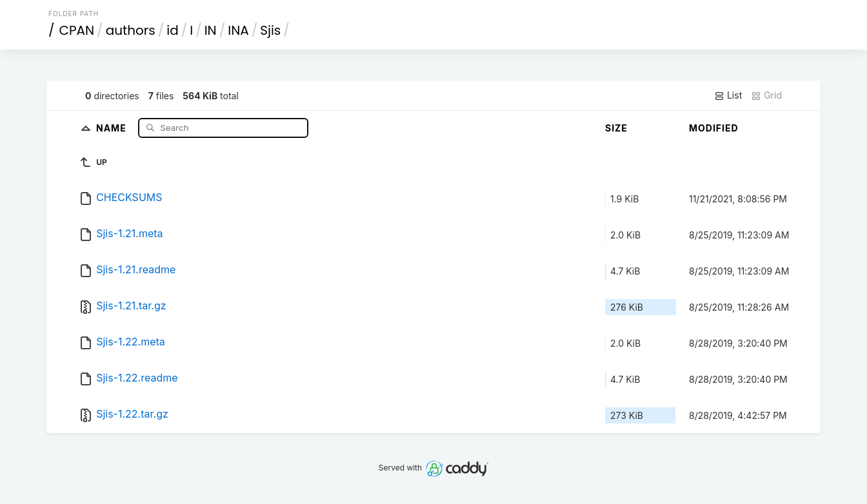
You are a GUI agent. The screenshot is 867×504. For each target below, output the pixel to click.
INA (238, 30)
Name (113, 127)
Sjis (270, 30)
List (728, 95)
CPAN (77, 30)
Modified (714, 128)
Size (616, 128)
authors (131, 30)
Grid (766, 95)
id (172, 30)
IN (211, 30)
